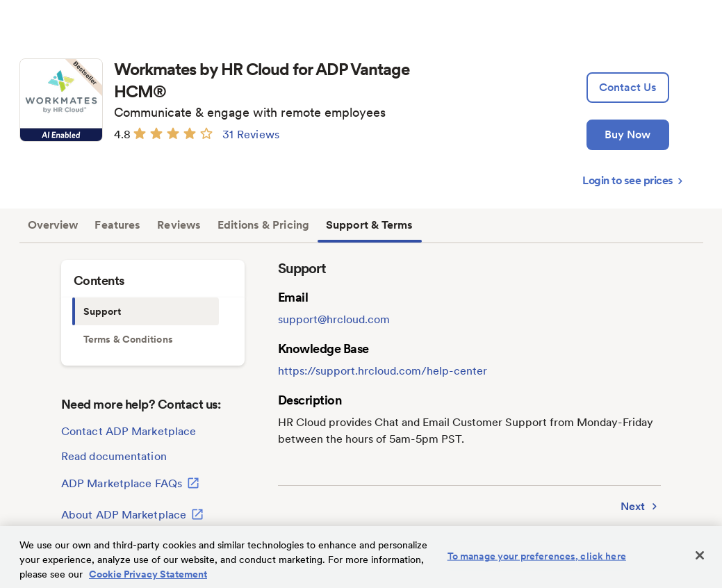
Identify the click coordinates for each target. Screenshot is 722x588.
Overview (53, 225)
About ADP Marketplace (132, 514)
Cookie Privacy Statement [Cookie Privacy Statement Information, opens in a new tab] (148, 574)
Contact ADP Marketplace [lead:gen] (129, 431)
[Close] (700, 555)
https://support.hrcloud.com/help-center (383, 371)
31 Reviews (251, 134)
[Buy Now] (628, 135)
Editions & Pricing (263, 225)
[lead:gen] (628, 88)
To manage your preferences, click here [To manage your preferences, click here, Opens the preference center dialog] (537, 556)
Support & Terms (370, 225)
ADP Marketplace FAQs (130, 483)
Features (117, 225)
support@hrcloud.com (334, 319)
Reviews (179, 225)
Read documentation (114, 456)
